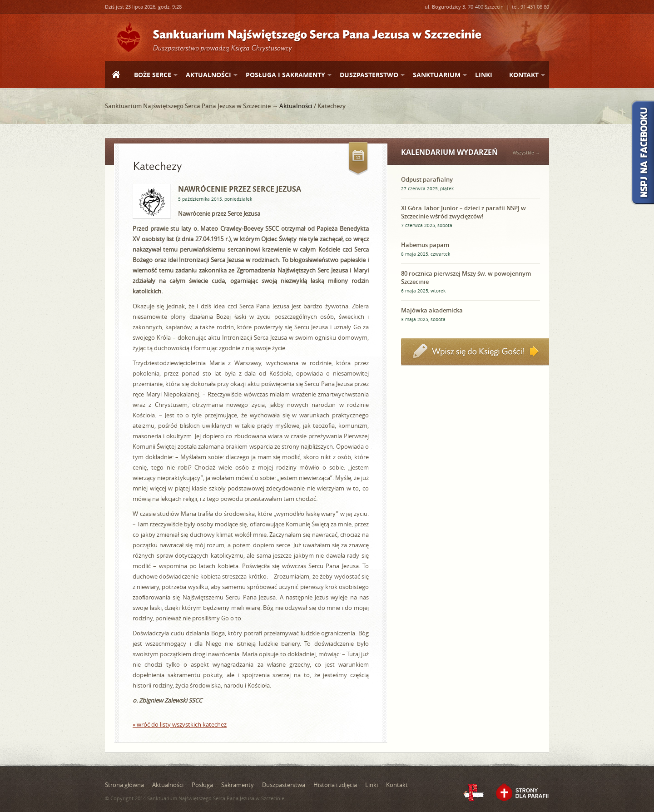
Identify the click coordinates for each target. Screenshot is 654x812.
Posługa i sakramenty (285, 75)
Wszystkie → (526, 153)
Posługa (202, 785)
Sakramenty (238, 785)
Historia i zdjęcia (335, 785)
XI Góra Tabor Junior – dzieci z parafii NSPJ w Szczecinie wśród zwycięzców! (463, 212)
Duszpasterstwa (284, 785)
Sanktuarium (436, 75)
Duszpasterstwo (369, 75)
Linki (484, 75)
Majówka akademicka (432, 310)
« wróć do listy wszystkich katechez (180, 724)
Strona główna (116, 75)
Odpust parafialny (427, 179)
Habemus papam (425, 245)
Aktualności (208, 75)
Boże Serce (152, 75)
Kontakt (523, 75)
